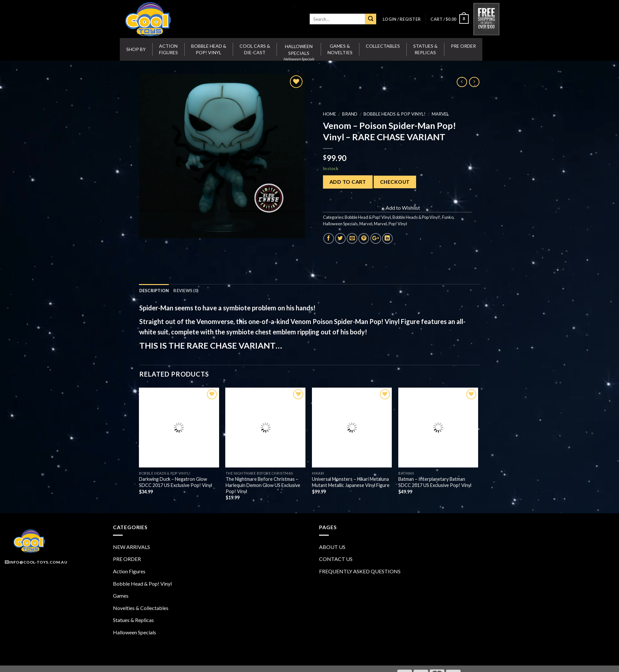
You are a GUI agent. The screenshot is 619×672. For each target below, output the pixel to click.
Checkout (395, 182)
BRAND (349, 114)
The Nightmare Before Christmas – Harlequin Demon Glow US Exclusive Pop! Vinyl (263, 485)
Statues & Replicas (425, 49)
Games (121, 596)
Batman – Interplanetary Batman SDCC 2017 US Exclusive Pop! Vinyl (435, 482)
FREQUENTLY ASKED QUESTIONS (360, 571)
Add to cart (347, 182)
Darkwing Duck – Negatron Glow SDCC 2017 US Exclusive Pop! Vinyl (175, 482)
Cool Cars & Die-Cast (255, 49)
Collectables (383, 46)
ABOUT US (332, 547)
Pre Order (463, 46)
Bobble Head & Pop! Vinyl (209, 49)
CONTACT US (336, 559)
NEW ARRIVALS (131, 547)
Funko (447, 217)
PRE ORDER (127, 559)
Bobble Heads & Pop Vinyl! (394, 114)
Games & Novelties (340, 49)
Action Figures (168, 49)
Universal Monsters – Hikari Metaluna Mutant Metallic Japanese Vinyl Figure (351, 482)
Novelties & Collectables (141, 608)
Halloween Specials (340, 224)
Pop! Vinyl (397, 224)
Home (329, 114)
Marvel (440, 114)
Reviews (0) (186, 291)
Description (154, 291)
